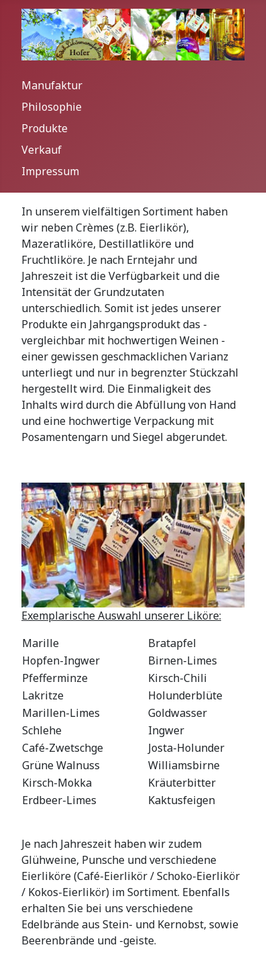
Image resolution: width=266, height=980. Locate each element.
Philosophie (52, 107)
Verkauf (42, 150)
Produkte (45, 128)
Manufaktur (52, 85)
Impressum (50, 171)
